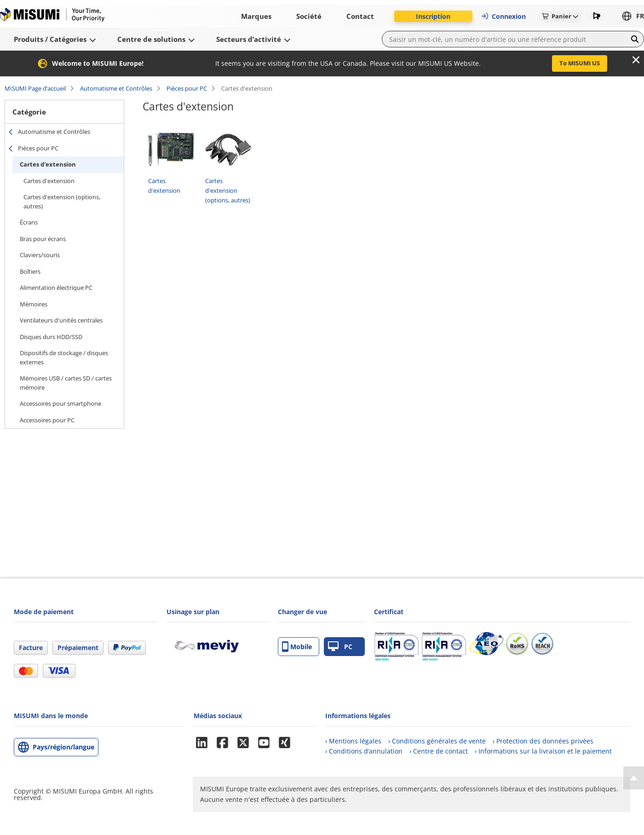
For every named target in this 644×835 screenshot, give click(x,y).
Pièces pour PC (187, 88)
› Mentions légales (353, 741)
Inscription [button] (433, 16)
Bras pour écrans (43, 239)
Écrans (29, 222)
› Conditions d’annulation (364, 751)
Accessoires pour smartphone (60, 403)
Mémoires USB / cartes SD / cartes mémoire (66, 383)
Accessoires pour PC (47, 420)
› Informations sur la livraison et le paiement (543, 751)
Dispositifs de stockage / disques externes (64, 357)
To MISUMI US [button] (580, 63)
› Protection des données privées (543, 741)
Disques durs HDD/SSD (51, 337)
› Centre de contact (439, 751)
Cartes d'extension (48, 164)
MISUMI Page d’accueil (35, 88)
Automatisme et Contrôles (116, 88)
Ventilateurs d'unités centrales (61, 320)
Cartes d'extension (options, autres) (62, 202)
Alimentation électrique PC (56, 288)
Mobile (297, 647)
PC (340, 647)
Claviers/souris (40, 255)
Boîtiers (30, 271)
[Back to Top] (634, 778)
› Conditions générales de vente (437, 741)
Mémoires (34, 304)
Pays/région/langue (63, 747)
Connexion (503, 16)
